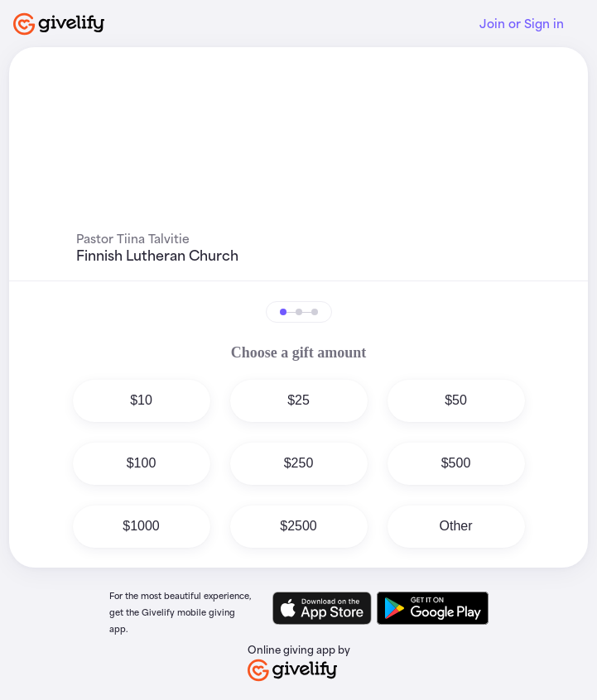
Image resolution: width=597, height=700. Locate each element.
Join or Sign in (522, 24)
